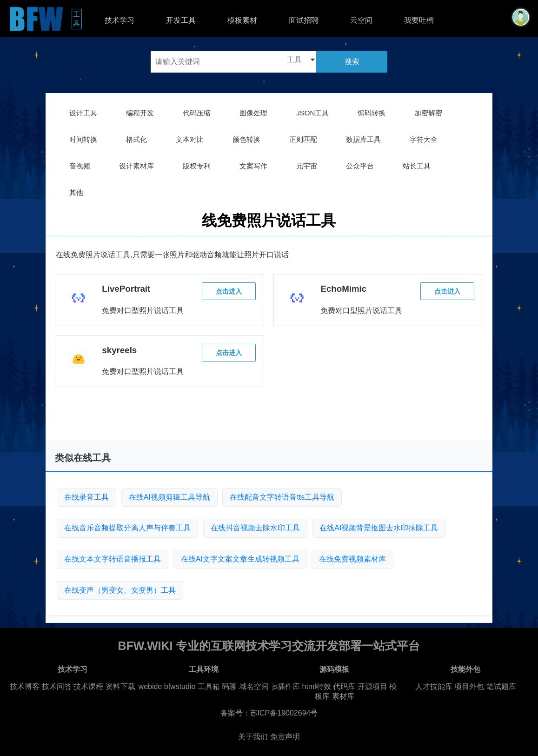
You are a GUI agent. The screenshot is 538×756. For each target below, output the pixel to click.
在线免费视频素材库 (352, 559)
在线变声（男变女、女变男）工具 (120, 590)
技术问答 (57, 686)
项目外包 (469, 686)
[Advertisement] (269, 417)
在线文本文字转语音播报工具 (113, 559)
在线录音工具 (86, 497)
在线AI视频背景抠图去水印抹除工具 (379, 528)
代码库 (344, 686)
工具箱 (209, 686)
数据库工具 (363, 139)
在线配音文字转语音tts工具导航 (282, 497)
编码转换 (372, 113)
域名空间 (254, 686)
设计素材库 (136, 166)
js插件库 (286, 686)
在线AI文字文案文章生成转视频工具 (240, 559)
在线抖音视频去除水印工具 (255, 528)
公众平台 (360, 166)
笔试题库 (501, 686)
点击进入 (229, 291)
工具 (77, 19)
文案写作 (253, 166)
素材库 (343, 696)
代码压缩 (197, 113)
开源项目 (372, 686)
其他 (76, 192)
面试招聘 (304, 20)
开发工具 (181, 20)
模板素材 (242, 20)
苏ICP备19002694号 (284, 713)
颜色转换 (246, 139)
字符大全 (424, 139)
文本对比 (190, 139)
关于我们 (253, 737)
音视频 (80, 166)
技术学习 (120, 20)
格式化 (136, 139)
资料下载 (120, 686)
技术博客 (25, 686)
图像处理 (253, 113)
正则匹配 (303, 139)
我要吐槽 (419, 20)
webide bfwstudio (168, 686)
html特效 (317, 686)
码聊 (229, 686)
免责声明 (285, 737)
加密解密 (428, 113)
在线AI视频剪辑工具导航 (169, 497)
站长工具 (417, 166)
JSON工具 (312, 113)
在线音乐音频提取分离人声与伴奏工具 (127, 528)
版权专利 (197, 166)
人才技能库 (434, 686)
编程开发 (140, 113)
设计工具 (83, 113)
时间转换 (83, 139)
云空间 (361, 20)
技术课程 (88, 686)
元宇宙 (307, 166)
